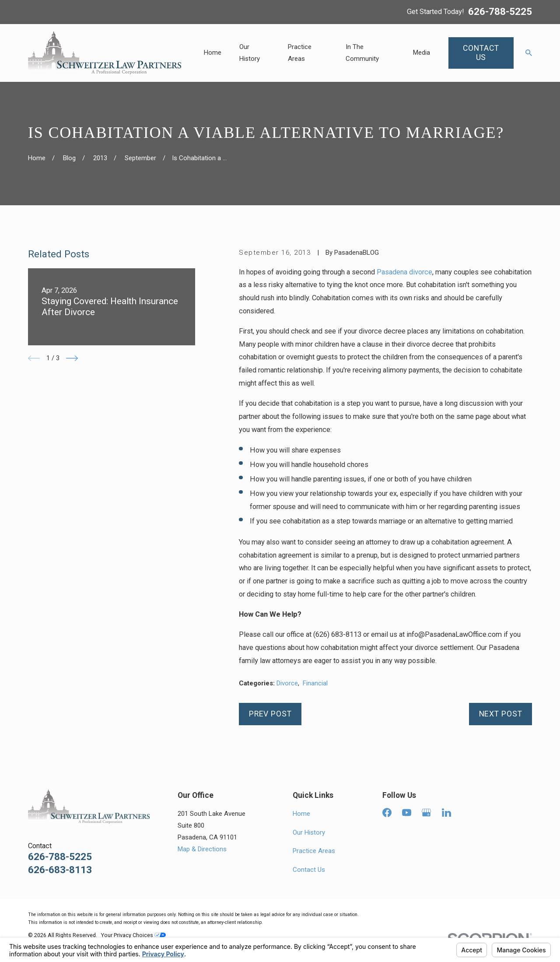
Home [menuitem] (213, 53)
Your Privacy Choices (133, 935)
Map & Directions (202, 849)
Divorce (287, 683)
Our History (309, 832)
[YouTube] (407, 813)
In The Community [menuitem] (362, 53)
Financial (315, 683)
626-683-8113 (60, 870)
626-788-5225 (500, 12)
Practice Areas (314, 851)
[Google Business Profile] (426, 813)
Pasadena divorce (404, 272)
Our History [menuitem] (250, 53)
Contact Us (309, 870)
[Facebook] (387, 813)
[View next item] (72, 358)
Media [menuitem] (422, 53)
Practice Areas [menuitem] (300, 53)
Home (301, 814)
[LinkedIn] (446, 813)
